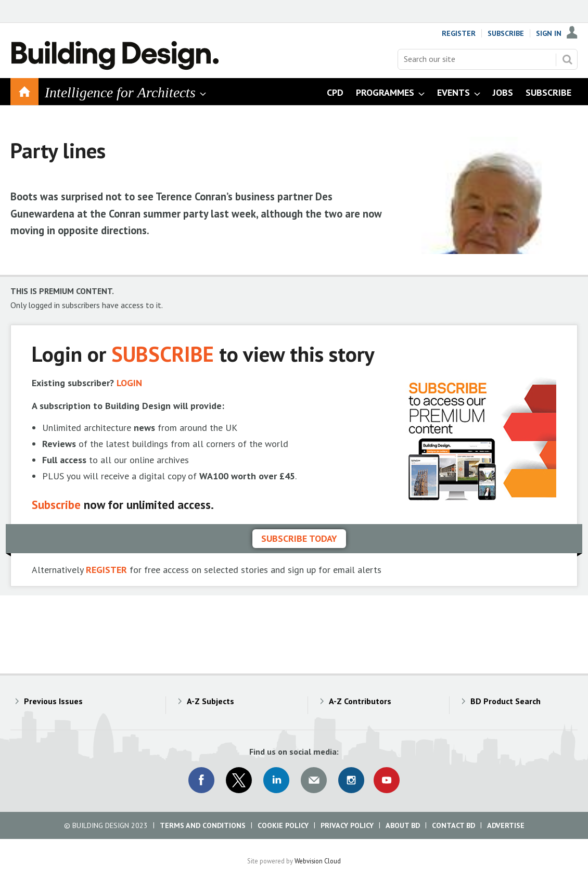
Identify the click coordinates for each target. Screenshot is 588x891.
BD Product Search (506, 701)
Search (567, 59)
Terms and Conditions (203, 825)
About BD (403, 825)
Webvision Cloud (318, 861)
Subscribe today (299, 538)
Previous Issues (53, 701)
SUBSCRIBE (163, 354)
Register (459, 33)
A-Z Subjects (210, 701)
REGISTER (106, 570)
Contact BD (453, 825)
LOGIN (129, 383)
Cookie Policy (283, 825)
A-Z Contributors (360, 701)
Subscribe (506, 33)
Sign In (549, 33)
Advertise (506, 825)
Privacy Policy (347, 825)
